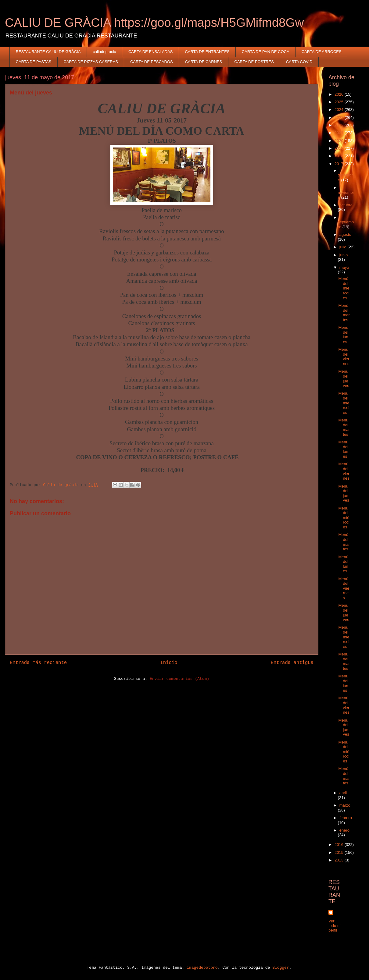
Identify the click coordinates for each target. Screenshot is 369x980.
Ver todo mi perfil (335, 926)
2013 (340, 860)
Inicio (169, 663)
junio (344, 255)
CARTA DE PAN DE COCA (266, 52)
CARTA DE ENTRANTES (207, 52)
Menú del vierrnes (344, 588)
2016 (340, 845)
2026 (340, 94)
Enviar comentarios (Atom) (179, 679)
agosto (345, 234)
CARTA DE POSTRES (254, 62)
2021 (340, 133)
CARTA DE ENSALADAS (150, 52)
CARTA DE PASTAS (34, 62)
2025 (340, 102)
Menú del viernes (344, 357)
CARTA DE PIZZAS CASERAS (91, 62)
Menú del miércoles (344, 288)
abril (343, 793)
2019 (340, 148)
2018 (340, 156)
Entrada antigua (292, 663)
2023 (340, 117)
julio (344, 247)
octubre (346, 205)
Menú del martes (344, 313)
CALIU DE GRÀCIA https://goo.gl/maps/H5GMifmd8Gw (154, 23)
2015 (340, 852)
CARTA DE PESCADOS (152, 62)
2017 (340, 164)
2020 (340, 141)
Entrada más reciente (38, 663)
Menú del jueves (344, 378)
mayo (344, 267)
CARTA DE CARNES (204, 62)
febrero (346, 818)
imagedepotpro (202, 968)
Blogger (281, 968)
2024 (340, 110)
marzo (345, 805)
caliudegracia (104, 52)
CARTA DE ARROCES (322, 52)
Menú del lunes (343, 335)
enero (344, 830)
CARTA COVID (299, 62)
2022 (340, 125)
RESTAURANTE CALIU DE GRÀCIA (48, 52)
